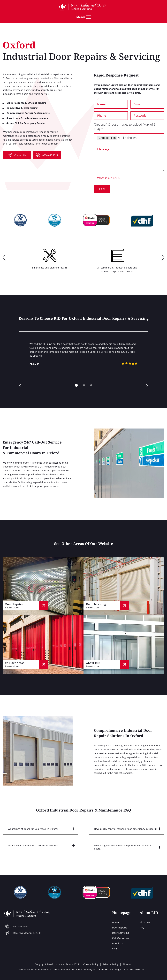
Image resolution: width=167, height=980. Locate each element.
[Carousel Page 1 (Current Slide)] (76, 385)
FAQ (115, 948)
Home (116, 922)
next (163, 258)
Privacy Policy (111, 964)
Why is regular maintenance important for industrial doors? (123, 847)
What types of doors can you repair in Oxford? (33, 829)
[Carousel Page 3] (91, 385)
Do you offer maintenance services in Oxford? (33, 846)
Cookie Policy (91, 964)
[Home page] (82, 7)
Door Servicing (121, 933)
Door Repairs (120, 928)
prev (4, 258)
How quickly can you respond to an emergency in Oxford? (125, 829)
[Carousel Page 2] (84, 385)
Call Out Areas (121, 938)
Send (102, 189)
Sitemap (128, 964)
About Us (118, 943)
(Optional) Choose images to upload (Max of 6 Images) (125, 126)
